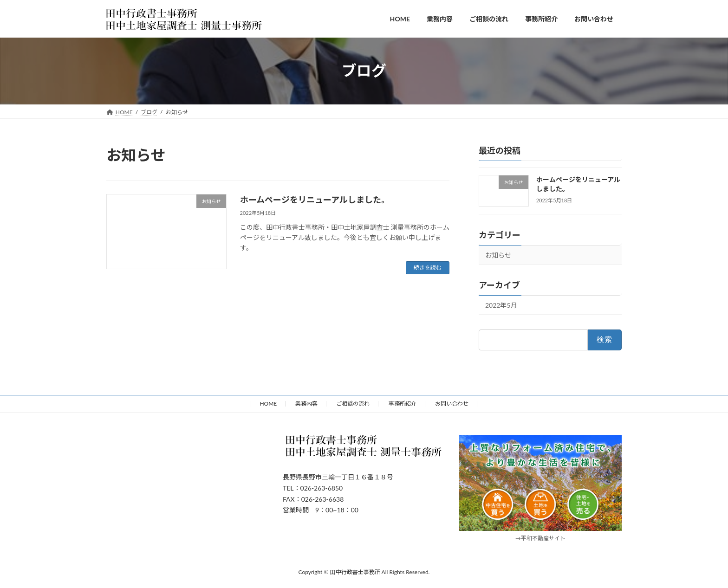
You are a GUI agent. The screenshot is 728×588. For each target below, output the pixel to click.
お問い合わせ (452, 404)
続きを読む (428, 268)
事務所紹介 (403, 404)
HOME (268, 404)
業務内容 (306, 404)
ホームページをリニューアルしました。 (315, 200)
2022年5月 (501, 305)
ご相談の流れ (353, 404)
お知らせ (498, 255)
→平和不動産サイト (540, 538)
